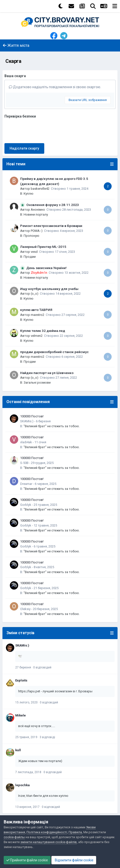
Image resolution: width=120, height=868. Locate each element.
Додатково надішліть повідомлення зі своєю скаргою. (55, 87)
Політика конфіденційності (47, 832)
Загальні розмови (37, 383)
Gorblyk (26, 505)
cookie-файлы (14, 837)
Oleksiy (25, 609)
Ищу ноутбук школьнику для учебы (49, 289)
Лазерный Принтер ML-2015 (43, 247)
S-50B (24, 463)
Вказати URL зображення (88, 100)
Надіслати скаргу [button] (24, 148)
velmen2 (37, 336)
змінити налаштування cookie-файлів (49, 842)
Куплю (29, 194)
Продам (30, 257)
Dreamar (26, 484)
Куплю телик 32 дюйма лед (43, 331)
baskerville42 (40, 189)
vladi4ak (26, 442)
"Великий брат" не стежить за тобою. (52, 426)
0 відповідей (42, 667)
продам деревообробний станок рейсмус (54, 352)
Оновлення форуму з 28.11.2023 (53, 205)
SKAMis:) (27, 421)
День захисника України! (46, 268)
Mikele (21, 715)
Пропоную (31, 236)
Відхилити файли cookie (74, 860)
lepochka (22, 785)
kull (18, 750)
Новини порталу (36, 214)
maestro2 (37, 315)
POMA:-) (37, 231)
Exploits (21, 680)
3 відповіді (47, 737)
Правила (75, 832)
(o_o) (35, 294)
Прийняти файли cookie (27, 860)
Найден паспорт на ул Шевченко (47, 373)
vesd (34, 252)
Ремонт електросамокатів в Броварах (51, 226)
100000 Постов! (32, 416)
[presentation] (42, 130)
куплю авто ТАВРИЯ (36, 310)
